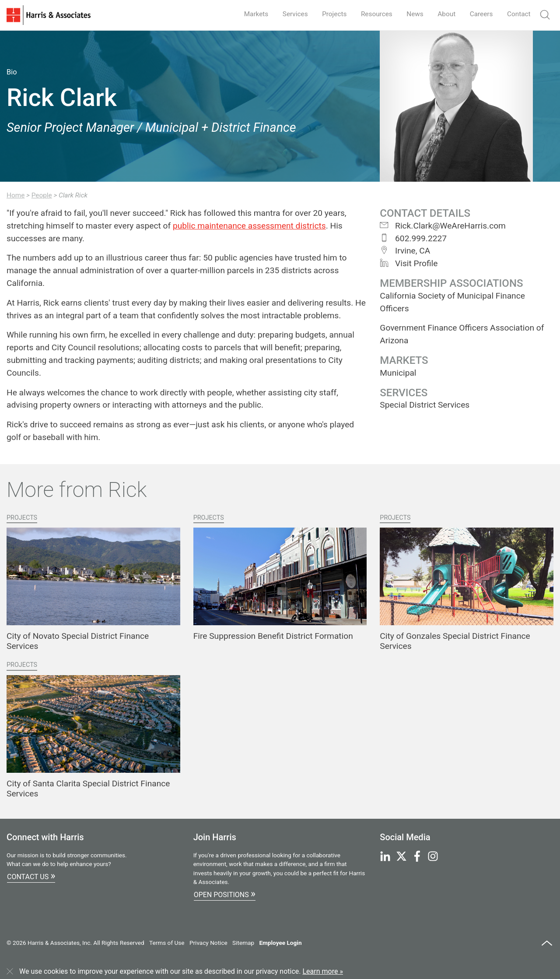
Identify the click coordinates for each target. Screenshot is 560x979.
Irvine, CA (405, 251)
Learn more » (323, 971)
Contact (518, 14)
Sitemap (243, 943)
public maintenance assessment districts (249, 226)
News (410, 14)
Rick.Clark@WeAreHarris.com (443, 226)
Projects (327, 14)
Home (16, 195)
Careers (479, 14)
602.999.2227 (413, 238)
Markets (246, 14)
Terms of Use (167, 943)
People (42, 195)
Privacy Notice (208, 943)
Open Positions (225, 894)
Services (286, 14)
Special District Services (425, 405)
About (443, 14)
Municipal (398, 373)
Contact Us (31, 876)
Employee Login (280, 943)
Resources (371, 14)
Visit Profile (409, 263)
